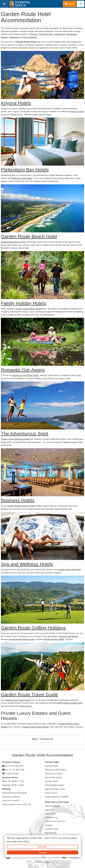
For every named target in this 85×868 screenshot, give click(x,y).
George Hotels (51, 781)
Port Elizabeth (30, 37)
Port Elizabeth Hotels (54, 785)
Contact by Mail (11, 774)
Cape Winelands (52, 806)
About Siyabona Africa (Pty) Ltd (17, 804)
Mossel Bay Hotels (53, 777)
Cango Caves (25, 706)
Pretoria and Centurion (55, 821)
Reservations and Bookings (15, 793)
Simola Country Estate (54, 639)
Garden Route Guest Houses (36, 727)
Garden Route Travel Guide (17, 700)
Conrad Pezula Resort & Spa (21, 639)
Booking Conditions (11, 797)
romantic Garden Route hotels (25, 375)
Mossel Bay (71, 34)
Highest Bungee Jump (55, 789)
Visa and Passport (11, 801)
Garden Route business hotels (21, 506)
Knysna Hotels (77, 111)
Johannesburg (51, 817)
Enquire (70, 4)
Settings (43, 847)
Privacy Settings (43, 862)
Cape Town (50, 810)
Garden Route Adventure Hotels (15, 439)
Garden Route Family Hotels (29, 309)
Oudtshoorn (14, 37)
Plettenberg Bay (46, 34)
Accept (42, 852)
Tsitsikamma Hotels (54, 774)
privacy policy (70, 838)
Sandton (49, 825)
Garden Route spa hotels (69, 570)
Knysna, (34, 34)
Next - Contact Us (43, 739)
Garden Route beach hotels (13, 242)
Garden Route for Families (57, 797)
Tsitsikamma (60, 34)
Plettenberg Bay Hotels (22, 178)
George (4, 37)
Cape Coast (50, 814)
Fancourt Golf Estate (68, 636)
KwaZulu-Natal (52, 829)
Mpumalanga (51, 833)
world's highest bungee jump (69, 703)
